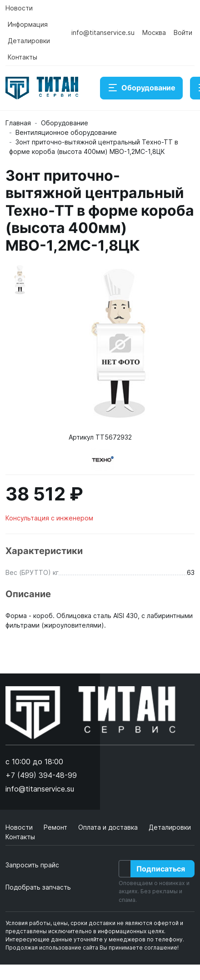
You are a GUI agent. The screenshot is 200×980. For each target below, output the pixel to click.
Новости (19, 8)
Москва (154, 32)
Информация (28, 24)
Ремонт (56, 827)
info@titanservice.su (103, 32)
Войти (183, 32)
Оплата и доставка (109, 827)
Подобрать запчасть (38, 887)
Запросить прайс (32, 865)
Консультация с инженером (49, 518)
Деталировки (29, 41)
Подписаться (161, 869)
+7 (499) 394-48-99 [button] (41, 775)
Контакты (22, 57)
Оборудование (141, 88)
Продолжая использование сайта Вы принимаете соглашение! (92, 948)
